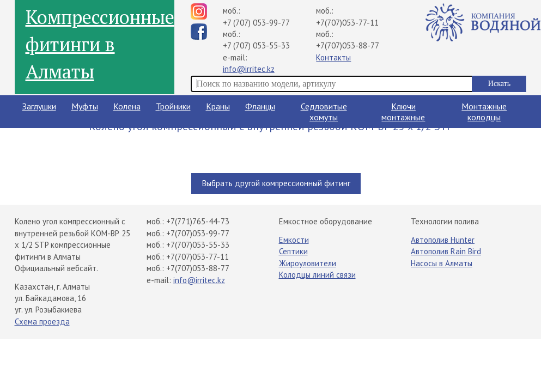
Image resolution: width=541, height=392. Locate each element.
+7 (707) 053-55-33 (256, 45)
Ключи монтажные (403, 112)
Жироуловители (308, 263)
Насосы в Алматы (442, 263)
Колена (127, 106)
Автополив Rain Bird (446, 251)
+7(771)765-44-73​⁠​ (198, 221)
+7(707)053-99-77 (198, 233)
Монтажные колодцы (484, 112)
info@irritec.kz (249, 69)
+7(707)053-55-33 (198, 245)
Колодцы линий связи (317, 275)
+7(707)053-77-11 (347, 23)
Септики (293, 251)
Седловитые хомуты (324, 112)
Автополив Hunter (443, 240)
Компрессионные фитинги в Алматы (100, 44)
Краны (218, 106)
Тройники (173, 106)
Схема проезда (42, 321)
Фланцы (260, 106)
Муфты (85, 106)
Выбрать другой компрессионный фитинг (276, 183)
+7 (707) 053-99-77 (256, 23)
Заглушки (39, 106)
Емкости (294, 240)
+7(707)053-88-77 (348, 45)
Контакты (333, 57)
